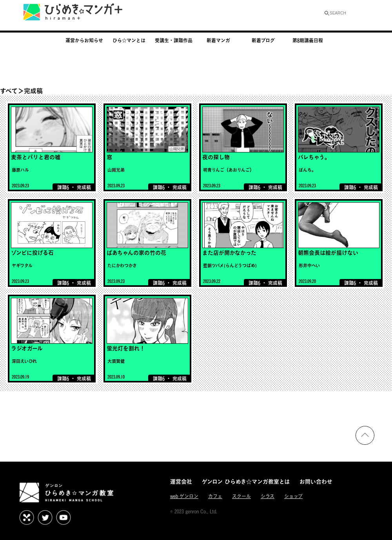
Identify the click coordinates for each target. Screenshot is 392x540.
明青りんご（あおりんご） (229, 170)
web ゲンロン (184, 496)
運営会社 (181, 481)
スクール (241, 496)
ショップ (293, 496)
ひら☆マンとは (129, 40)
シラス (268, 496)
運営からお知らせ (84, 40)
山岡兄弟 (116, 170)
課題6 (63, 187)
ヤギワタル (22, 265)
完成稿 (84, 187)
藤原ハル (20, 170)
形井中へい (309, 265)
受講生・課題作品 (174, 40)
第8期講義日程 (308, 40)
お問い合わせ (316, 481)
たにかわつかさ (122, 265)
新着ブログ (263, 40)
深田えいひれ (24, 361)
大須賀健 (116, 361)
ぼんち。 (307, 170)
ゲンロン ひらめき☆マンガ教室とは (246, 481)
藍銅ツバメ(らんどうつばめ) (230, 265)
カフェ (215, 496)
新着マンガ (218, 40)
